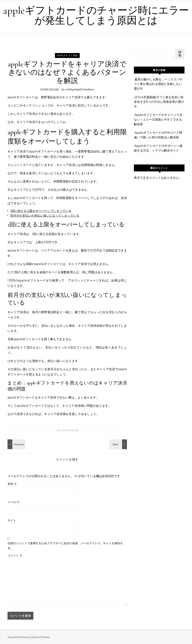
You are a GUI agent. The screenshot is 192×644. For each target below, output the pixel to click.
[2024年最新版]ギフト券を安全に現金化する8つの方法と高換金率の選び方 (159, 102)
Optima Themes (40, 637)
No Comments (67, 430)
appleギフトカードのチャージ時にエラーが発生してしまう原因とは (96, 15)
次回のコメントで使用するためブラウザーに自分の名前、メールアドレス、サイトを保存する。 (65, 546)
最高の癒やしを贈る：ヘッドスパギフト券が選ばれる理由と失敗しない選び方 (158, 84)
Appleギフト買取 (67, 56)
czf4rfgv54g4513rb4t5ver (80, 89)
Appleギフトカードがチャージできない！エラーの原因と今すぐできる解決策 (158, 119)
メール (13, 502)
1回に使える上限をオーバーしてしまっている (41, 211)
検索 (180, 54)
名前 (12, 484)
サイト (12, 520)
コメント (15, 555)
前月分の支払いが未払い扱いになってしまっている (45, 216)
